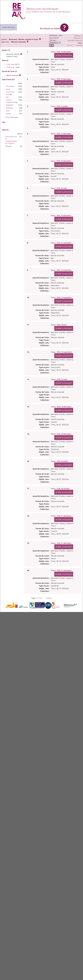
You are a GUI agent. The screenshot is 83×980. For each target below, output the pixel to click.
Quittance (10, 108)
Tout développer (12, 117)
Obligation (10, 105)
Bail (7, 97)
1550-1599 (10, 65)
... (75, 45)
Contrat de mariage (10, 93)
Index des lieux (9, 27)
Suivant (79, 45)
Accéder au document (64, 55)
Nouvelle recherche (75, 41)
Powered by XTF (77, 23)
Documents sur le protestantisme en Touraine (11, 140)
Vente (8, 89)
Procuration (10, 86)
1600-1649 (10, 67)
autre (8, 111)
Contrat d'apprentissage (12, 101)
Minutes (8, 146)
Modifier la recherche (78, 37)
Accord (8, 114)
